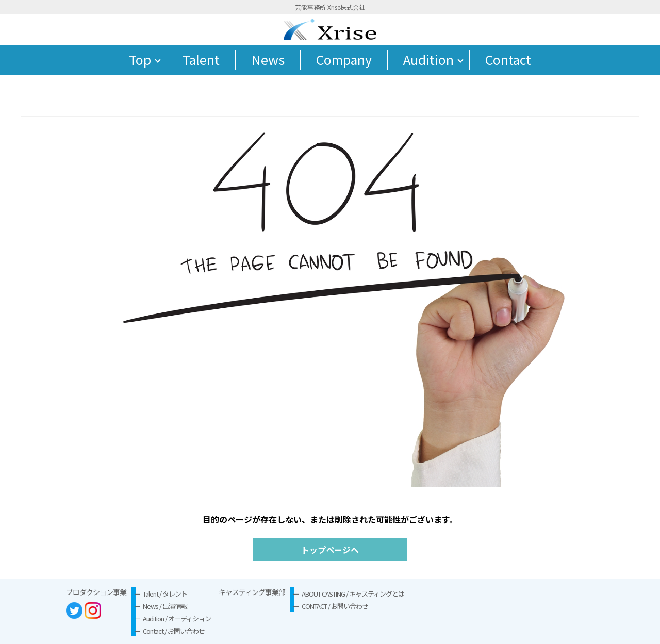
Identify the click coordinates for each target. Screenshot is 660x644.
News (268, 59)
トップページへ (330, 550)
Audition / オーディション (177, 618)
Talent (201, 59)
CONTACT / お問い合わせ (335, 606)
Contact (508, 59)
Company (344, 59)
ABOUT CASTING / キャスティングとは (353, 594)
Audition (428, 59)
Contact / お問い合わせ (174, 631)
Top (140, 59)
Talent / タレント (165, 594)
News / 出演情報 (165, 606)
